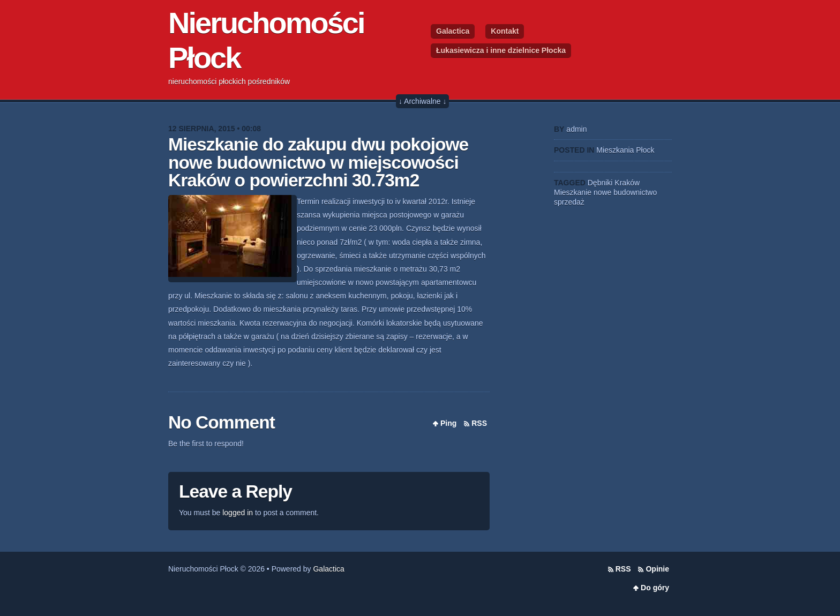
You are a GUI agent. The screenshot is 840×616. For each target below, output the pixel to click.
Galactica (453, 31)
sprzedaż (569, 202)
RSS (479, 423)
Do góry (655, 588)
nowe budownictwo (625, 192)
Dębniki (600, 183)
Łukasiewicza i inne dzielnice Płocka (501, 50)
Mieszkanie (573, 192)
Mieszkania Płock (625, 150)
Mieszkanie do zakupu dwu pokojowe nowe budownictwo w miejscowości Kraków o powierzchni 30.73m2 (318, 162)
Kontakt (505, 31)
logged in (238, 513)
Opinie (657, 569)
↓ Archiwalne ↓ (422, 101)
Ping (448, 423)
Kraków (627, 183)
